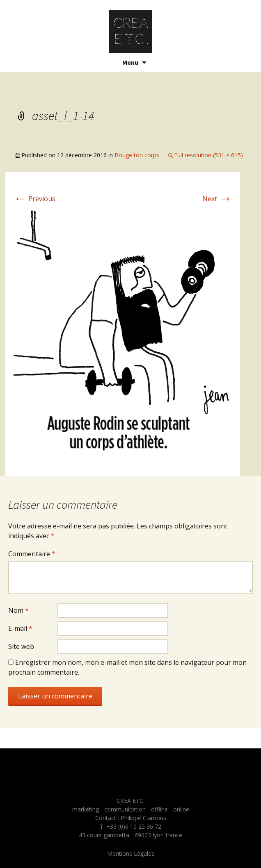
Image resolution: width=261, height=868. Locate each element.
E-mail (20, 628)
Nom (18, 610)
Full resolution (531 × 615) (208, 155)
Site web (21, 646)
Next (217, 199)
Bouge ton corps (137, 155)
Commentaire (32, 554)
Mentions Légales (131, 853)
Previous (34, 199)
